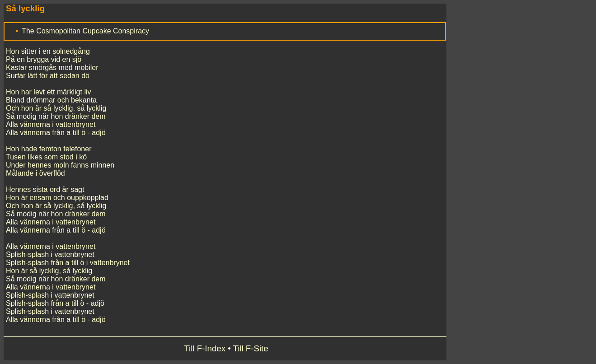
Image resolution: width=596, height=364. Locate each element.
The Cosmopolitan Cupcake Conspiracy (85, 31)
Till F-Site (251, 348)
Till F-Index (205, 348)
